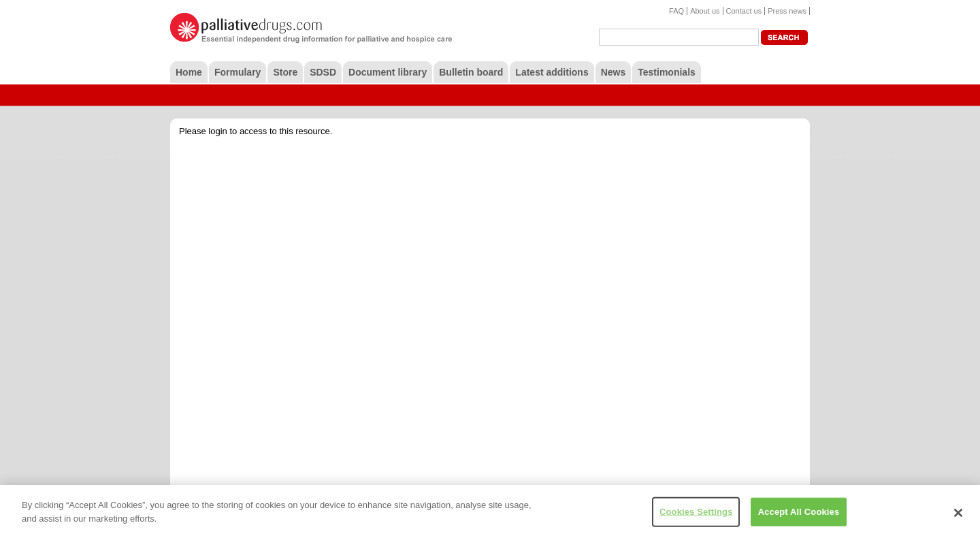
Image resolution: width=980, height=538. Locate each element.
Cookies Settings (696, 515)
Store (285, 72)
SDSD (323, 72)
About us (705, 11)
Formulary (238, 72)
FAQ (676, 11)
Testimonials (667, 72)
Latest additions (552, 72)
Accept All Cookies (799, 515)
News (614, 72)
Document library (388, 72)
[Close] (958, 516)
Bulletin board (471, 72)
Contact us (744, 11)
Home (189, 72)
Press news (787, 11)
